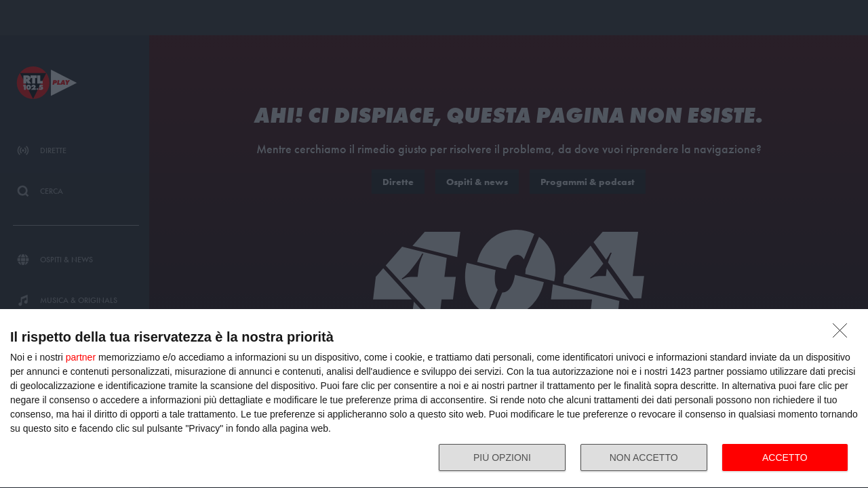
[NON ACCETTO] (844, 334)
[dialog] (434, 399)
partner (81, 357)
